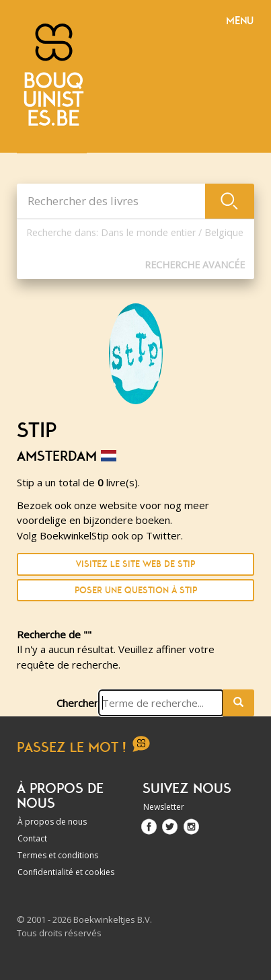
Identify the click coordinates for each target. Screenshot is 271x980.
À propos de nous (52, 822)
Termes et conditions (58, 855)
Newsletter (164, 807)
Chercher (77, 703)
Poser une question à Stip (136, 590)
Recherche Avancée (195, 265)
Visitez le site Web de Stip (135, 564)
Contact (32, 838)
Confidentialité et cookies (66, 872)
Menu (240, 21)
